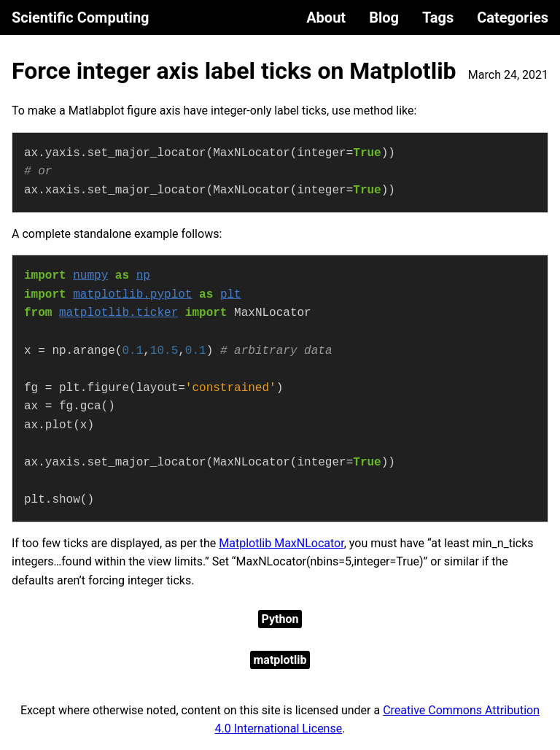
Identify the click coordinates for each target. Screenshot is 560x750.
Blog (384, 18)
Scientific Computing (81, 18)
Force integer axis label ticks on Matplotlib (234, 71)
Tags (438, 18)
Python (280, 619)
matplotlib (280, 660)
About (326, 18)
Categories (513, 18)
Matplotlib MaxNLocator (281, 543)
